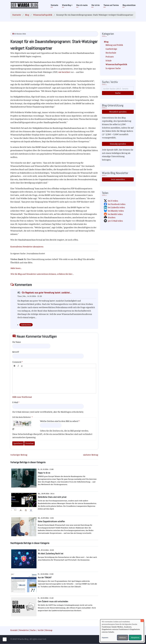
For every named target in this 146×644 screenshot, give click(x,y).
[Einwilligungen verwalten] (5, 639)
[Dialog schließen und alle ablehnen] (142, 621)
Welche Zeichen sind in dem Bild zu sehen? (59, 421)
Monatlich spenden (118, 112)
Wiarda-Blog (67, 5)
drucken (112, 217)
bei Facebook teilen (117, 204)
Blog (27, 15)
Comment (17, 362)
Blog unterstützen (129, 5)
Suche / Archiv (37, 630)
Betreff (16, 352)
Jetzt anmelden (118, 179)
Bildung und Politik (114, 45)
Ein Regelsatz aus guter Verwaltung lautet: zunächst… (47, 293)
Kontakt (14, 630)
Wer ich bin (95, 5)
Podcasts (110, 57)
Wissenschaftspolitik (43, 15)
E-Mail (15, 402)
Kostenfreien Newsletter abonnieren (27, 247)
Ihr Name (17, 342)
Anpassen (105, 638)
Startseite (54, 5)
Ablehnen (123, 638)
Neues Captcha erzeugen (13, 429)
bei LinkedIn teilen (116, 207)
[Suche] (118, 89)
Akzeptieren (135, 638)
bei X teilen (113, 201)
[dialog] (122, 631)
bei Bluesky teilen (116, 211)
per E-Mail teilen (115, 221)
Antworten (26, 325)
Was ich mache (82, 5)
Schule (109, 61)
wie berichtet (64, 72)
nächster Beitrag (91, 455)
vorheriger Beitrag (19, 455)
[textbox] (54, 381)
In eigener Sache (113, 68)
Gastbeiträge (111, 49)
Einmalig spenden (118, 144)
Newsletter (24, 630)
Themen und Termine (111, 5)
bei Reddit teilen (115, 214)
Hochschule (111, 53)
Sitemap (49, 630)
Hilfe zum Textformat (22, 397)
